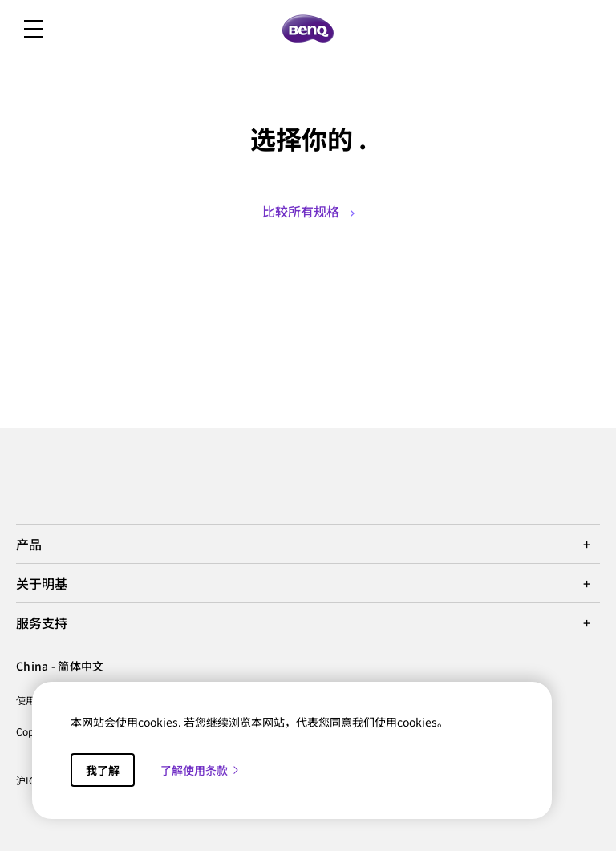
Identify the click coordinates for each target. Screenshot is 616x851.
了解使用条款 (201, 770)
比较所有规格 (308, 211)
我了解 (103, 770)
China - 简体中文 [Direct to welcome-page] (60, 666)
